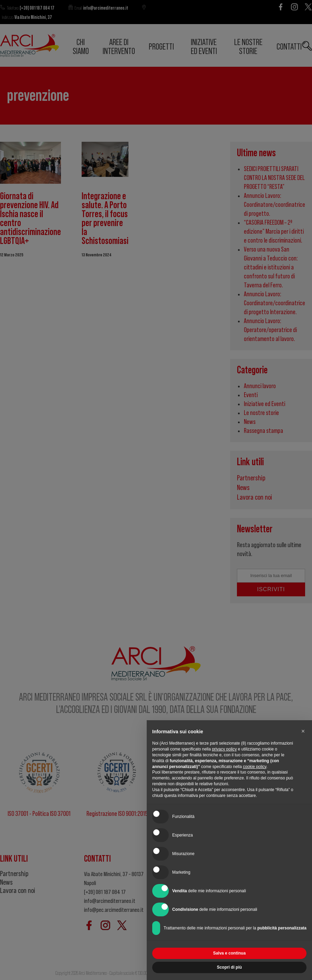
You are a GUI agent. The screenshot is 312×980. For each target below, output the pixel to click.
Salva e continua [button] (230, 953)
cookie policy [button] (254, 767)
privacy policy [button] (224, 749)
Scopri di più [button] (230, 967)
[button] (303, 731)
